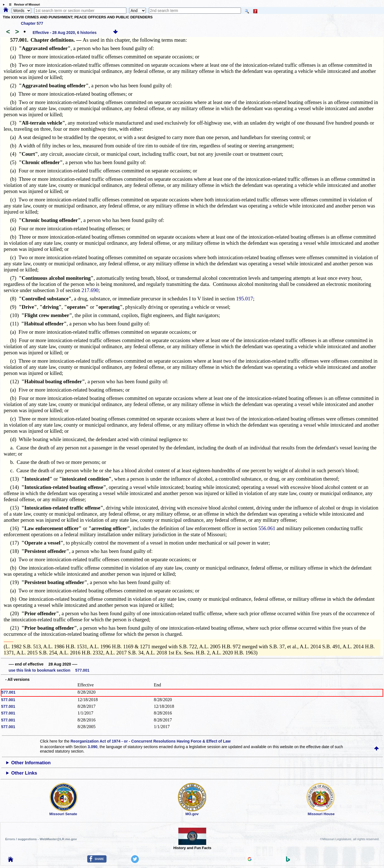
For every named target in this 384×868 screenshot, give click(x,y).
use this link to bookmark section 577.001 (49, 670)
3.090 (93, 747)
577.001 (8, 692)
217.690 (90, 290)
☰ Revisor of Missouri (23, 5)
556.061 (267, 528)
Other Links (24, 773)
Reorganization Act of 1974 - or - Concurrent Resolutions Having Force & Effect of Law (150, 741)
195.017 (245, 299)
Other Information (31, 763)
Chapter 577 (32, 23)
